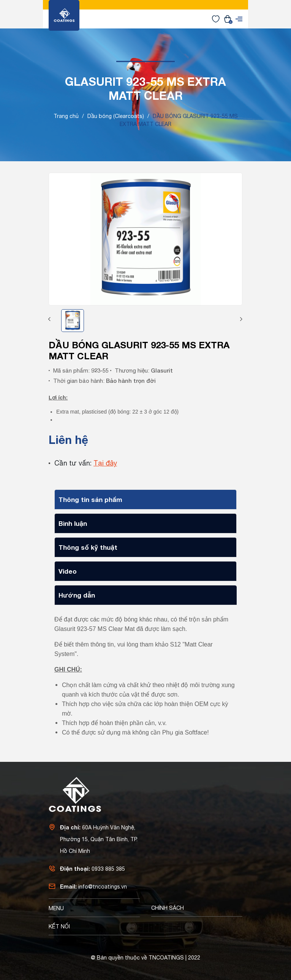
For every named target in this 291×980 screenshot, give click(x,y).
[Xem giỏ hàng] (228, 19)
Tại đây (105, 463)
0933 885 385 (108, 869)
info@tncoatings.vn (103, 887)
